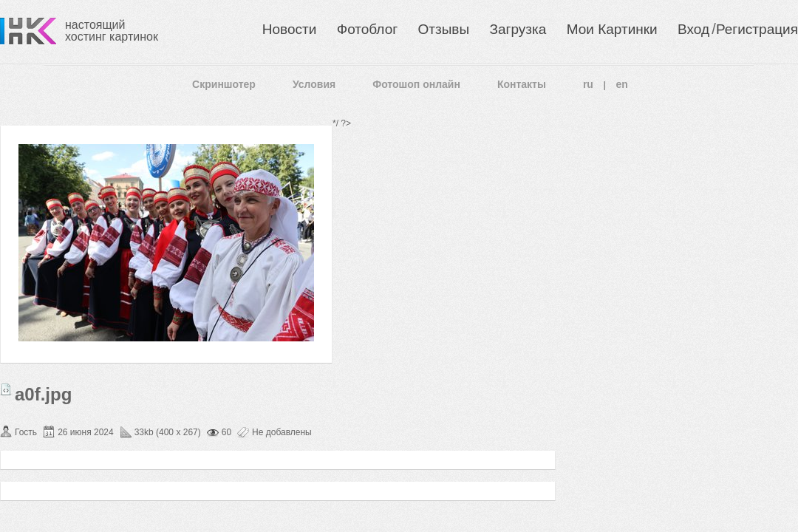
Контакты (522, 84)
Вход (693, 29)
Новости (290, 29)
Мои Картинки (612, 29)
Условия (314, 84)
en (622, 84)
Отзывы (444, 29)
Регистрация (757, 29)
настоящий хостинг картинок (112, 31)
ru (588, 84)
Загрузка (518, 29)
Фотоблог (367, 29)
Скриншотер (224, 84)
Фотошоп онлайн (416, 84)
